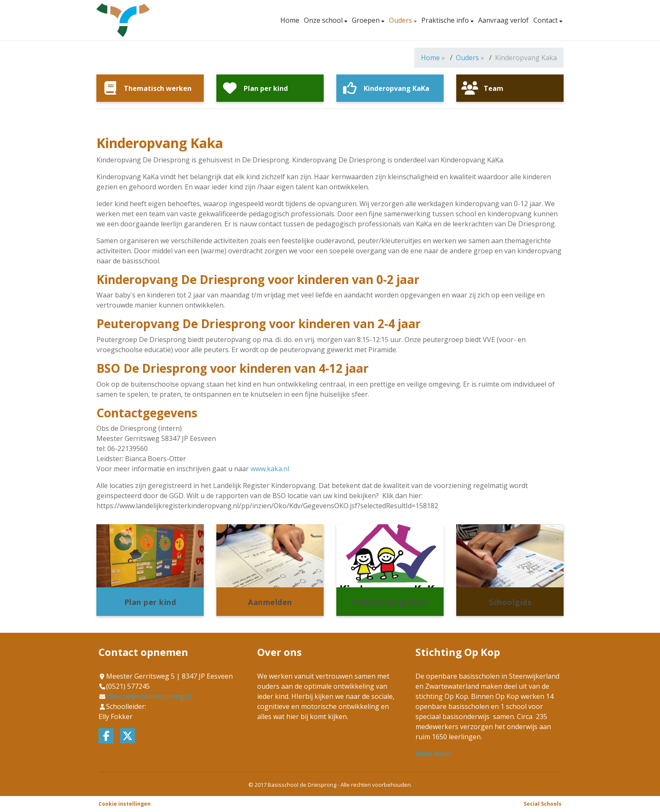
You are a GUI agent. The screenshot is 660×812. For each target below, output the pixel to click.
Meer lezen (433, 754)
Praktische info (446, 20)
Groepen (367, 20)
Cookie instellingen (125, 804)
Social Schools (543, 804)
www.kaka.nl (270, 469)
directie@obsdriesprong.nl (149, 696)
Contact (546, 20)
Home (290, 20)
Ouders (401, 20)
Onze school (324, 20)
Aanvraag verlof (503, 20)
